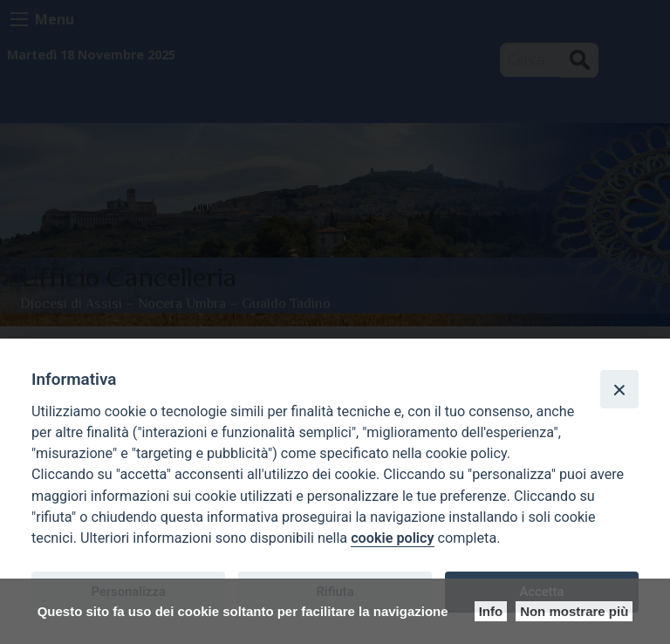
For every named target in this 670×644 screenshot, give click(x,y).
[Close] (619, 389)
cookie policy (392, 538)
